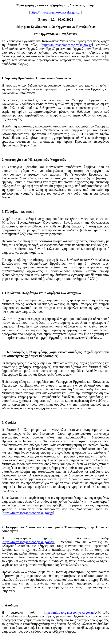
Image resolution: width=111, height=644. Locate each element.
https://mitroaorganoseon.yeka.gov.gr (55, 12)
